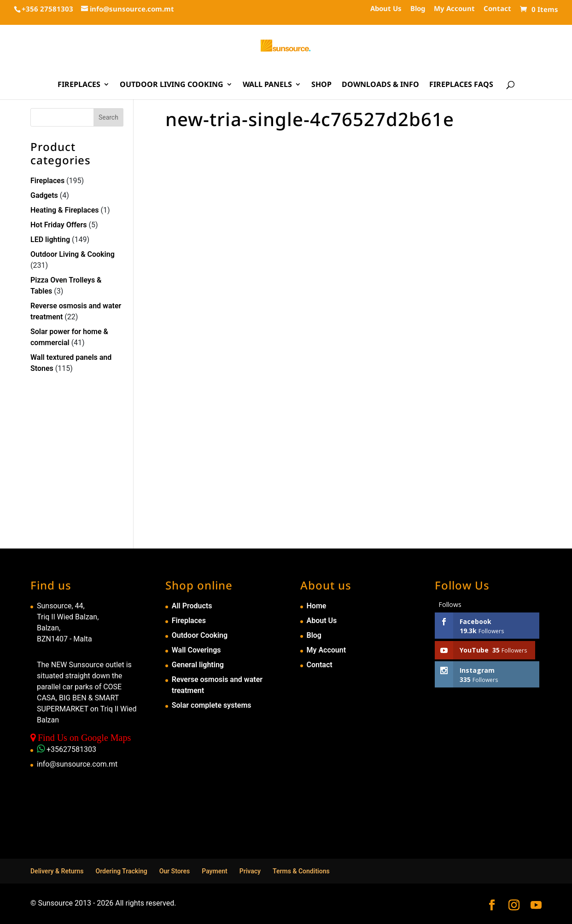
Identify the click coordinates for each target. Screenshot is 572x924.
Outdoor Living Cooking (172, 85)
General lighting (198, 665)
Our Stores (175, 871)
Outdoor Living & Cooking (73, 254)
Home (317, 606)
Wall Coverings (196, 650)
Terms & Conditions (301, 871)
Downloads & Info (380, 85)
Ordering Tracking (122, 871)
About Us (386, 9)
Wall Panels (267, 85)
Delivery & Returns (57, 871)
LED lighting (50, 240)
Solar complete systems (212, 705)
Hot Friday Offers (58, 225)
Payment (215, 871)
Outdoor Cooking (200, 635)
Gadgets (44, 195)
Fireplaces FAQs (461, 85)
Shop (321, 85)
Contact (497, 9)
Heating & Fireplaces (65, 210)
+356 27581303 (47, 9)
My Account (454, 9)
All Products (192, 606)
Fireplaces (79, 85)
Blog (418, 9)
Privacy (250, 871)
